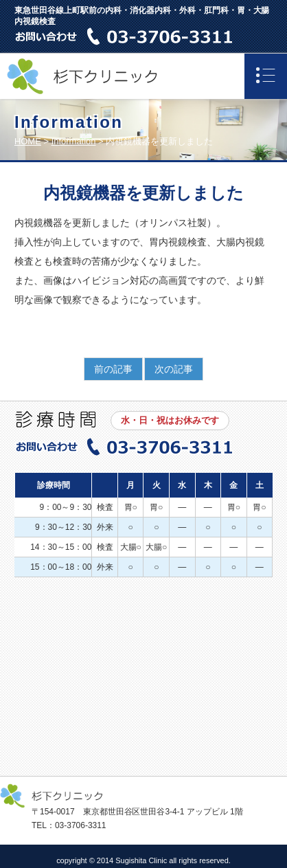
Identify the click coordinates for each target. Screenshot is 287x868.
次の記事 (174, 369)
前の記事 (113, 369)
